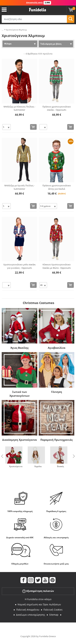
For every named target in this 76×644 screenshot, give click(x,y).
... (2, 30)
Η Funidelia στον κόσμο (38, 599)
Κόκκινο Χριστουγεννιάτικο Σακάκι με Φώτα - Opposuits (57, 266)
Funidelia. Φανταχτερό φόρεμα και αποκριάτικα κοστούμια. (37, 10)
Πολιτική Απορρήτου (28, 610)
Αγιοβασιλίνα (57, 348)
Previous (2, 456)
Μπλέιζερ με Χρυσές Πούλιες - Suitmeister (20, 187)
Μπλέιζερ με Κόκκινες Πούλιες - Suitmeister (19, 108)
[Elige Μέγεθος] (7, 127)
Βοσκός (61, 466)
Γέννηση (57, 392)
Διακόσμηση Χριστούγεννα (20, 440)
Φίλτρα (8, 44)
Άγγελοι (38, 466)
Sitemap (54, 615)
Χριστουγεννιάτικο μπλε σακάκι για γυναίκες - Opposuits (20, 266)
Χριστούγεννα (16, 466)
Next (74, 456)
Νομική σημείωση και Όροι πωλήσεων (39, 604)
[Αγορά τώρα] (33, 127)
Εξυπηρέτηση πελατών (38, 591)
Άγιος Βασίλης (20, 348)
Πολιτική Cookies (53, 610)
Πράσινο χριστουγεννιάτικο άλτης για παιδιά (57, 187)
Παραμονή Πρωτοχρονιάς (56, 440)
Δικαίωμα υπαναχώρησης (31, 615)
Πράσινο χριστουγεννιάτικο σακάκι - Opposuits (57, 108)
